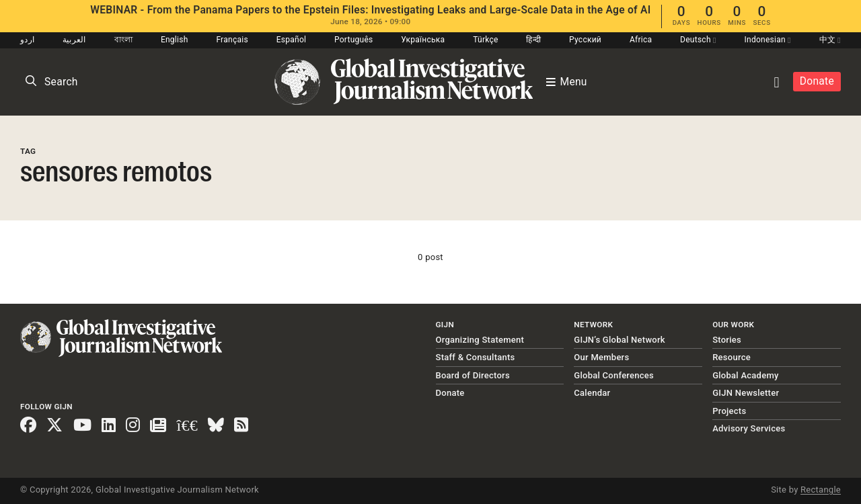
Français (232, 40)
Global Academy (745, 375)
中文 (830, 40)
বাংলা (124, 40)
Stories (727, 340)
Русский (585, 40)
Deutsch (698, 40)
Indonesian (767, 40)
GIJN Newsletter (746, 393)
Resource (732, 357)
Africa (641, 40)
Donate (817, 81)
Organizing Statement (480, 340)
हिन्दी (533, 40)
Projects (729, 411)
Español (292, 40)
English (175, 40)
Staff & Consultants (476, 357)
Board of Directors (473, 375)
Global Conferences (614, 375)
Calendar (592, 393)
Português (354, 40)
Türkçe (485, 40)
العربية (74, 40)
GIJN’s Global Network (620, 340)
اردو (27, 40)
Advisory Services (749, 428)
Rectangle (821, 490)
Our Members (601, 357)
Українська (423, 40)
